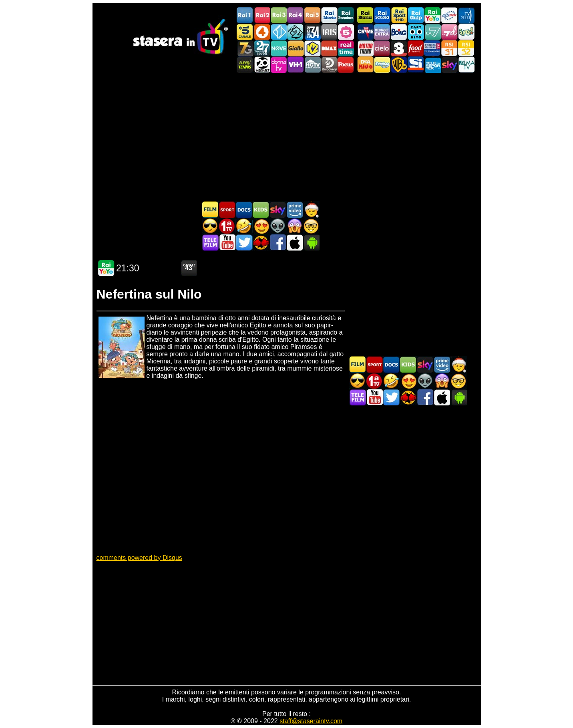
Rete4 (262, 32)
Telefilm (210, 242)
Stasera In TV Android (311, 242)
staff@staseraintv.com (311, 721)
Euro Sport (449, 15)
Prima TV (227, 226)
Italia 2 (296, 32)
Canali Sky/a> (449, 65)
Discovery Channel (329, 65)
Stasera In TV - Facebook (277, 242)
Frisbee (382, 65)
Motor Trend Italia (365, 48)
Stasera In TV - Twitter (244, 242)
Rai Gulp (416, 15)
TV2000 (466, 15)
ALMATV (466, 65)
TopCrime (365, 32)
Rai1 (245, 15)
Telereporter (432, 65)
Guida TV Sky (277, 210)
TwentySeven (262, 48)
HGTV (312, 65)
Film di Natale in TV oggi (311, 210)
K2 (312, 48)
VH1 (296, 65)
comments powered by (139, 558)
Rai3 (279, 15)
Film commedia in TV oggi (244, 226)
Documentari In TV (244, 210)
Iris (329, 32)
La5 (346, 32)
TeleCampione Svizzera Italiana (432, 48)
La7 (432, 32)
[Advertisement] (287, 137)
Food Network (416, 48)
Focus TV (346, 65)
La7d (449, 32)
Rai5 (312, 15)
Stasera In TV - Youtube (227, 242)
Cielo (382, 48)
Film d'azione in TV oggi (210, 226)
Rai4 (296, 15)
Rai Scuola (382, 15)
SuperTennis (245, 65)
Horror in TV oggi (294, 226)
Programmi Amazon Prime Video (294, 210)
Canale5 (245, 32)
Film (210, 210)
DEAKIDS (365, 65)
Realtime (346, 48)
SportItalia (416, 65)
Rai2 (262, 15)
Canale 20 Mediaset (262, 65)
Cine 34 (312, 32)
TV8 (399, 48)
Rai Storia (365, 15)
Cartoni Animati (261, 210)
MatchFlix (261, 242)
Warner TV (399, 65)
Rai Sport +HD (399, 15)
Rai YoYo (432, 15)
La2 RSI (466, 48)
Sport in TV (227, 210)
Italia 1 (279, 32)
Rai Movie (329, 15)
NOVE (279, 48)
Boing (399, 32)
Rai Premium (346, 15)
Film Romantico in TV (261, 226)
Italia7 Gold (245, 48)
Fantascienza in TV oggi (277, 226)
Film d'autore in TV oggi (311, 226)
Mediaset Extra (382, 32)
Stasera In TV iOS (294, 242)
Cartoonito (416, 32)
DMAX (329, 48)
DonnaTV (279, 65)
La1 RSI (449, 48)
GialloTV (296, 48)
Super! (466, 32)
